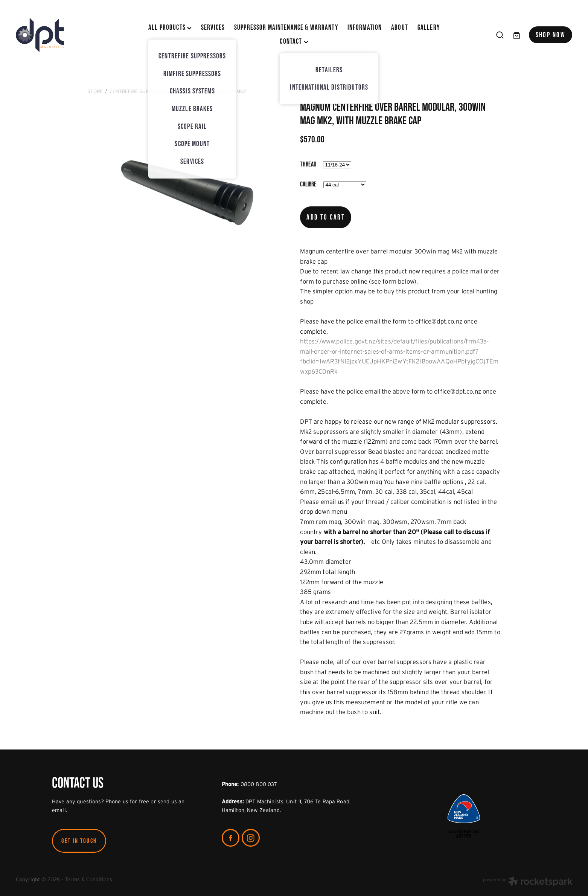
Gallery (429, 27)
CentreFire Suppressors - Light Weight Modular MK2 (178, 91)
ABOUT (400, 27)
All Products (170, 27)
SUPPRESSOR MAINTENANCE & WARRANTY (286, 27)
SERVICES (213, 27)
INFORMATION (365, 27)
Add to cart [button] (326, 217)
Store (95, 91)
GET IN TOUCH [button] (79, 841)
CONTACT (294, 41)
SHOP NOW (551, 35)
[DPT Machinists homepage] (72, 35)
